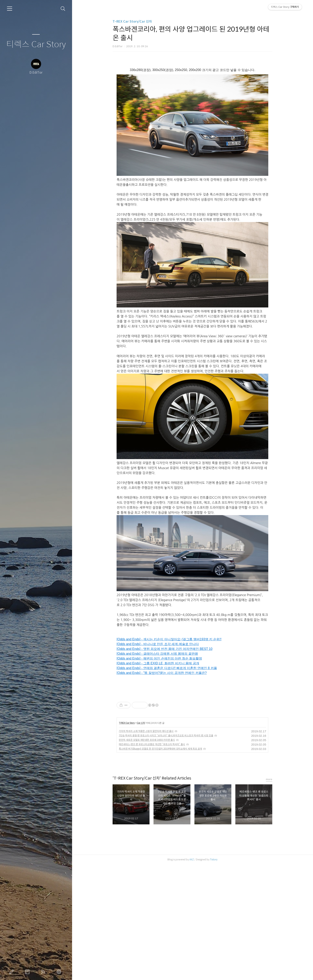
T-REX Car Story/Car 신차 (132, 22)
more (269, 895)
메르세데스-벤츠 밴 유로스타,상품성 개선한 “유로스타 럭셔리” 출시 (152, 860)
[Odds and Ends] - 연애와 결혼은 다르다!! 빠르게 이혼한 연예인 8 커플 (167, 668)
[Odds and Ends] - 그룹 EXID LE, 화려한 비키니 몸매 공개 (158, 663)
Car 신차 (141, 838)
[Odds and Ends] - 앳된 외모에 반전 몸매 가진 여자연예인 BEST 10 (164, 649)
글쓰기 (12, 972)
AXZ (192, 975)
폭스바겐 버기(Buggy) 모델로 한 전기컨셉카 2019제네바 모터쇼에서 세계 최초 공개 (160, 864)
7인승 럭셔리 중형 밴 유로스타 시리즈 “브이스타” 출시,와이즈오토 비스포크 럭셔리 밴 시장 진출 (166, 851)
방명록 (28, 972)
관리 (60, 972)
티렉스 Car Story (36, 45)
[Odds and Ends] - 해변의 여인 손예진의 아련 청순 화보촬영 (159, 658)
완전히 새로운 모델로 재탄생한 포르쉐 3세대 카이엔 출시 (147, 855)
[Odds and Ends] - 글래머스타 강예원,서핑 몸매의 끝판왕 (157, 654)
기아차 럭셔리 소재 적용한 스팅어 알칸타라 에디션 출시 (146, 846)
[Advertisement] (158, 719)
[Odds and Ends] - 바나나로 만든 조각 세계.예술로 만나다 (158, 644)
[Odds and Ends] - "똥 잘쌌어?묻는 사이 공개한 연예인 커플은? (162, 673)
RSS (44, 972)
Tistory (214, 975)
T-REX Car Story (127, 838)
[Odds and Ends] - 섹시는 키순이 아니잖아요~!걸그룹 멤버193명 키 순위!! (169, 639)
